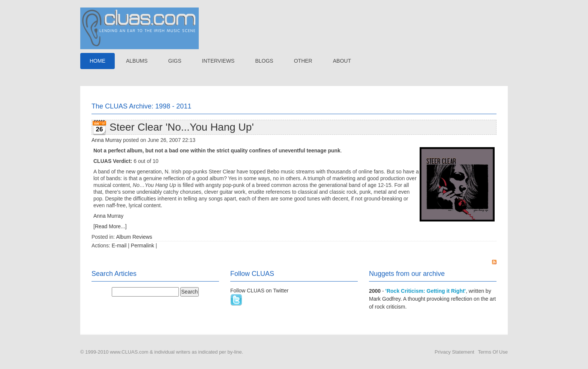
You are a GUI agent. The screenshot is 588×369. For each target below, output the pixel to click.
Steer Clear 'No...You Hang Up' (182, 127)
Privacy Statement (454, 352)
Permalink (142, 245)
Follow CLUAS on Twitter (259, 291)
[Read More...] (110, 226)
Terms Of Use (493, 352)
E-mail (119, 245)
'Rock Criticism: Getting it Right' (426, 291)
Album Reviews (134, 237)
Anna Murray (106, 140)
